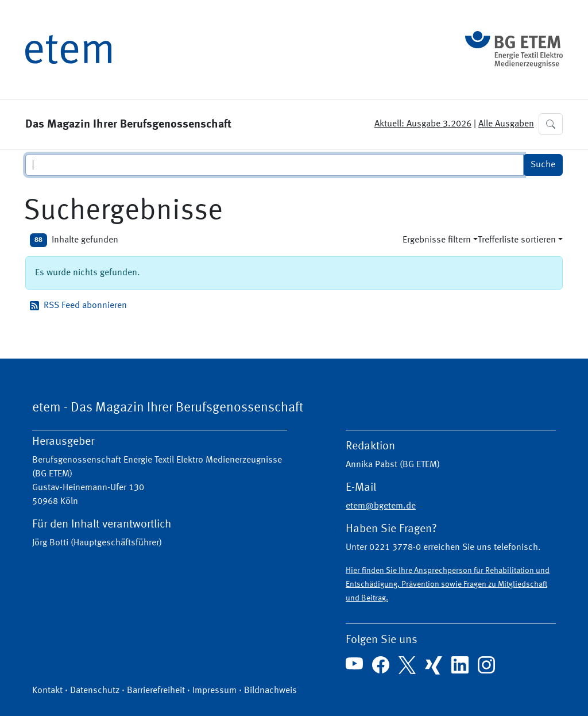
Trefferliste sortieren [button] (517, 240)
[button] (551, 124)
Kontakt (47, 691)
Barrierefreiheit (156, 691)
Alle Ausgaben (506, 124)
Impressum (214, 691)
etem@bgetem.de (381, 506)
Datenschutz (95, 691)
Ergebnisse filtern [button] (437, 240)
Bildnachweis (270, 691)
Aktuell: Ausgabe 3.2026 (423, 124)
